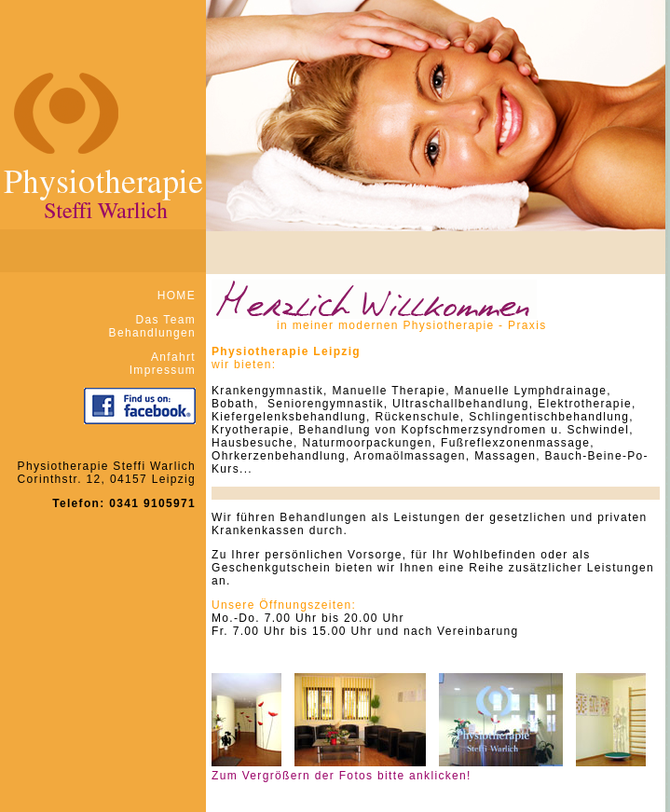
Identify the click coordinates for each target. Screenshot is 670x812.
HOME (177, 296)
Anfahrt (173, 357)
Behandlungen (152, 333)
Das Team (166, 320)
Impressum (163, 370)
